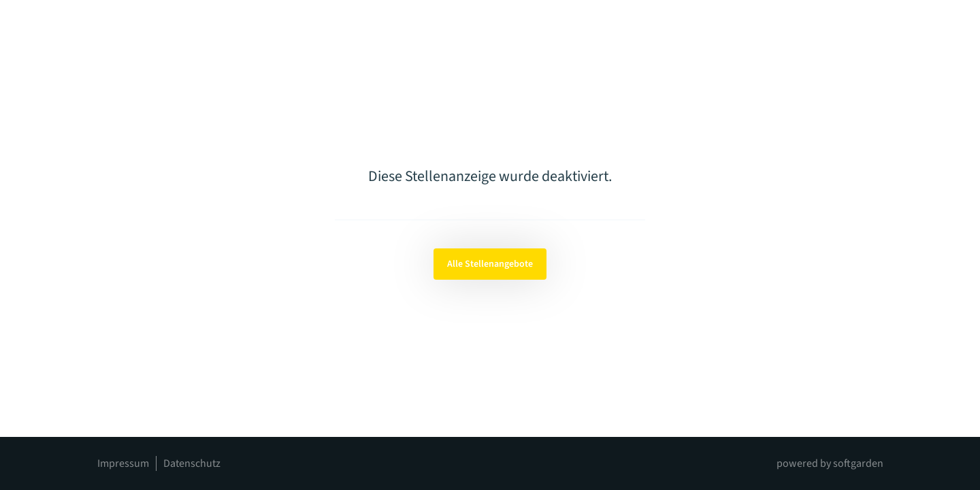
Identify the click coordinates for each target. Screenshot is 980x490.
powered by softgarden (830, 463)
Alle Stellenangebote (490, 264)
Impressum (123, 463)
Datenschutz (192, 463)
